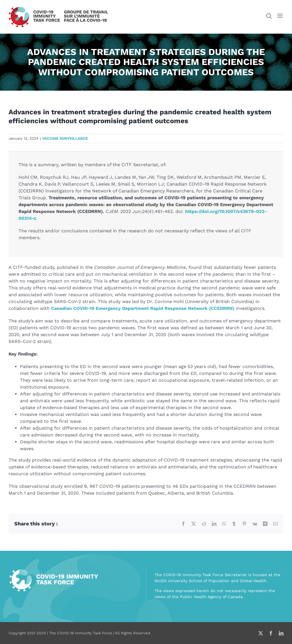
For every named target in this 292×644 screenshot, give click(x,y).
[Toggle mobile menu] (280, 16)
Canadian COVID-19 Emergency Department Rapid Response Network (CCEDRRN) (143, 308)
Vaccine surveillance (65, 138)
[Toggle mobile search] (269, 16)
